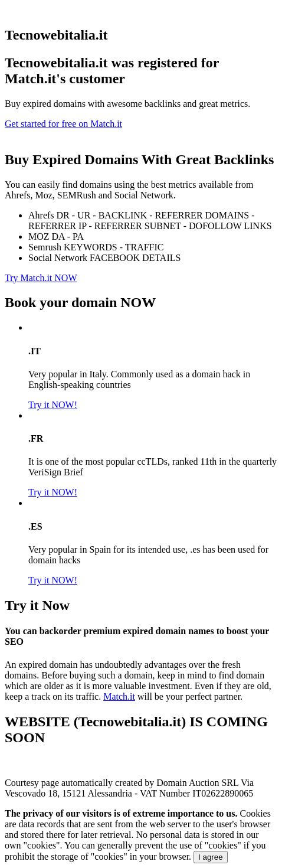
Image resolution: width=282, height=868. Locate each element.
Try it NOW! (53, 405)
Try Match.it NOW (41, 278)
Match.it (119, 696)
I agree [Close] (211, 857)
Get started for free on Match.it (63, 124)
